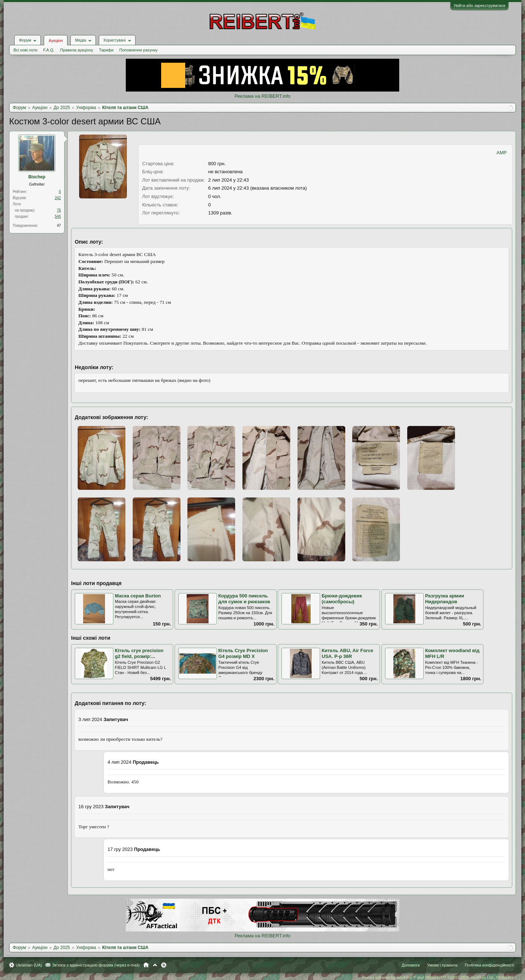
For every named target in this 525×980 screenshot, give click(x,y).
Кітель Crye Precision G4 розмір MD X (243, 654)
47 (59, 226)
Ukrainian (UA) (29, 965)
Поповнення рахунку (138, 50)
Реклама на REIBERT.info (262, 96)
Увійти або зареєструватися (479, 5)
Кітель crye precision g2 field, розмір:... (139, 654)
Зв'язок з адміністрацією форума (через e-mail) (96, 965)
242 (58, 198)
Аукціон (55, 40)
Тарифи (106, 50)
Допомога (411, 965)
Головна (146, 965)
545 (58, 216)
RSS (164, 965)
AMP (502, 153)
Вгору (155, 965)
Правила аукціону (77, 50)
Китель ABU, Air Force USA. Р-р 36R (347, 654)
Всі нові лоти (25, 50)
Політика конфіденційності (489, 965)
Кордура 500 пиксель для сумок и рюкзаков (244, 599)
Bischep (37, 177)
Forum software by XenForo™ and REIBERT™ (438, 977)
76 (59, 210)
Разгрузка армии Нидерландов (445, 599)
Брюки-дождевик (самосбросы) (342, 599)
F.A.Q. (49, 50)
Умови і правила (442, 965)
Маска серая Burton (138, 596)
